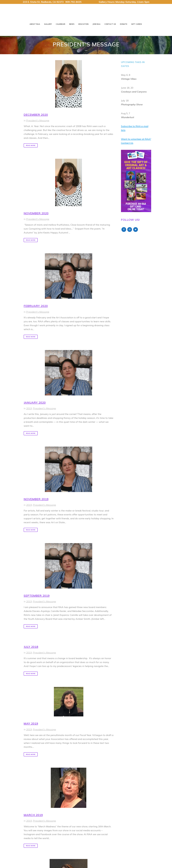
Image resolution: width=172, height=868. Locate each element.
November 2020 (36, 213)
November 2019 (36, 499)
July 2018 (31, 647)
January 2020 (35, 402)
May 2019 (31, 723)
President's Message (38, 120)
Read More (31, 145)
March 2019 (33, 815)
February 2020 (36, 306)
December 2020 (36, 115)
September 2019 (37, 596)
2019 (29, 408)
